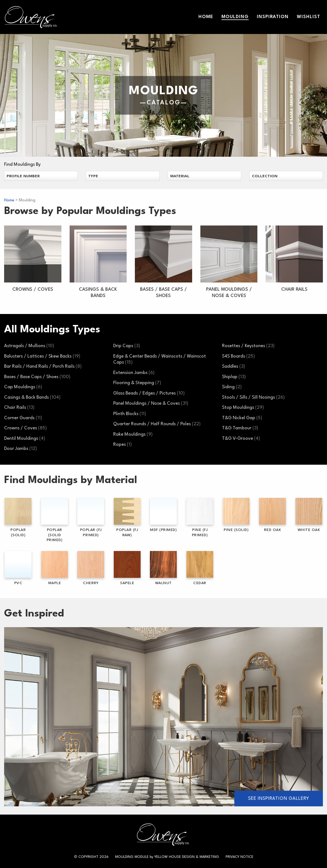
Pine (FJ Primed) (200, 517)
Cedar (200, 568)
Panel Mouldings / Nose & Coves (151, 403)
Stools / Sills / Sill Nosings (253, 397)
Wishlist (308, 17)
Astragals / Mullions (29, 346)
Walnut (163, 568)
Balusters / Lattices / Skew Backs (42, 356)
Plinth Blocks (130, 414)
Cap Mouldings (23, 387)
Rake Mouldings (133, 434)
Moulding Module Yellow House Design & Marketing (167, 857)
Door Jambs (21, 449)
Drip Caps (127, 346)
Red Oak (272, 515)
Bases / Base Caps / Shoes (37, 377)
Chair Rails (19, 408)
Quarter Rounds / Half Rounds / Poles (157, 424)
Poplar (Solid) (18, 517)
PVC (18, 568)
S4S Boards (238, 356)
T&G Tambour (240, 428)
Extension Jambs (134, 373)
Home (206, 17)
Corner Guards (23, 418)
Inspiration (273, 17)
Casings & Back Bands (32, 397)
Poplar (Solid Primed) (55, 520)
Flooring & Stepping (137, 383)
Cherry (91, 568)
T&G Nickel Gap (242, 418)
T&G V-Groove (241, 439)
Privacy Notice (239, 857)
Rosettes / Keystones (248, 346)
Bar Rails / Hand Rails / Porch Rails (43, 366)
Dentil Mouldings (25, 439)
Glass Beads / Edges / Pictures (149, 393)
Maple (55, 568)
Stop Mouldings (243, 408)
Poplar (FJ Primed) (91, 517)
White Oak (309, 515)
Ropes (123, 445)
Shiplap (234, 377)
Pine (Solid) (236, 515)
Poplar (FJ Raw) (127, 517)
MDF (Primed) (163, 515)
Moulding (235, 17)
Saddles (234, 366)
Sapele (127, 568)
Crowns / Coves (25, 428)
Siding (232, 387)
